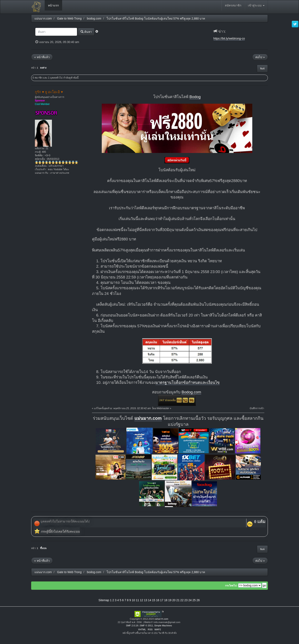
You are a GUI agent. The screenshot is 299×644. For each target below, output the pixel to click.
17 (162, 600)
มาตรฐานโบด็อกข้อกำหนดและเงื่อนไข (188, 382)
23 (186, 600)
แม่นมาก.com (148, 418)
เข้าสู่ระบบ (256, 5)
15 (154, 600)
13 (146, 600)
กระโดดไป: (231, 586)
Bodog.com (191, 392)
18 (166, 600)
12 (142, 600)
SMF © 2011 (146, 626)
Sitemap (104, 600)
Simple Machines (163, 626)
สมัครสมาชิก (233, 5)
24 (190, 600)
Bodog (195, 97)
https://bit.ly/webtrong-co (229, 38)
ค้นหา (86, 32)
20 (174, 600)
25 (194, 600)
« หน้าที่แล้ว (42, 57)
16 (158, 600)
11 (137, 600)
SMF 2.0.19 (132, 626)
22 (182, 600)
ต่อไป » (260, 57)
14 (150, 600)
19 (170, 600)
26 (198, 600)
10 (134, 600)
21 (178, 600)
